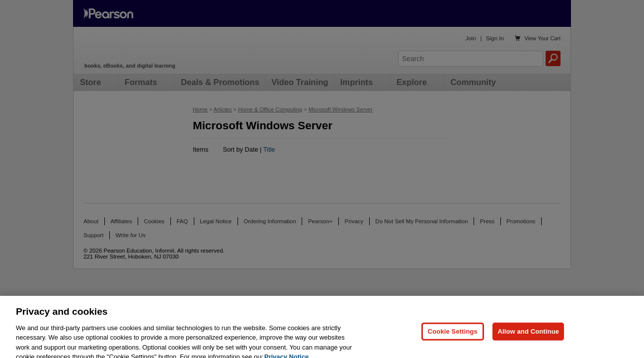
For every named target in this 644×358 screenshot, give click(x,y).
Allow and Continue (528, 335)
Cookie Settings (453, 335)
